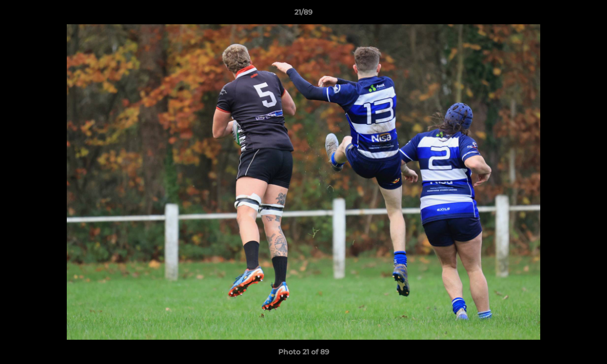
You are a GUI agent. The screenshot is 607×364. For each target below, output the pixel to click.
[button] (589, 15)
